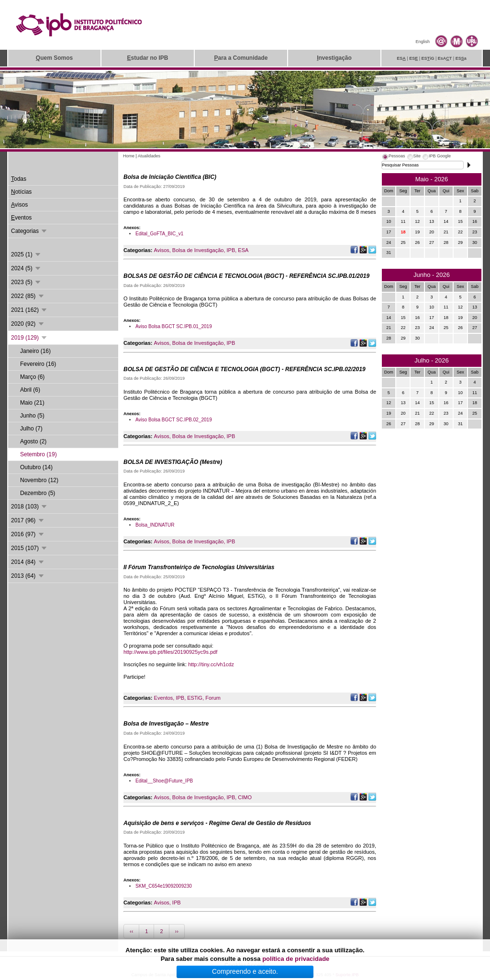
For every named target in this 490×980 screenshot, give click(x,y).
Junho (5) (32, 416)
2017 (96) (28, 520)
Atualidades (149, 156)
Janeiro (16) (35, 351)
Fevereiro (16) (38, 364)
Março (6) (32, 377)
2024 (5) (26, 268)
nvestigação (334, 58)
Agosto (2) (33, 441)
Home (129, 156)
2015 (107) (29, 548)
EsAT (445, 58)
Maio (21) (32, 403)
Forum (213, 698)
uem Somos (54, 58)
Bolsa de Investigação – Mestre (166, 724)
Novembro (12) (39, 480)
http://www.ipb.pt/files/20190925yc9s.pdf (170, 652)
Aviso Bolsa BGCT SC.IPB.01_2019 (174, 326)
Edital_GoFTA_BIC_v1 (159, 234)
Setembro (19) (39, 454)
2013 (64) (28, 576)
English (423, 42)
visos (19, 205)
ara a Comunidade (241, 58)
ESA (243, 250)
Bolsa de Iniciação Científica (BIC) (170, 177)
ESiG (428, 58)
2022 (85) (28, 296)
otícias (21, 192)
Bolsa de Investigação (198, 250)
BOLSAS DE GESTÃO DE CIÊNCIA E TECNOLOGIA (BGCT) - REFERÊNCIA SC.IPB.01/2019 (246, 276)
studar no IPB (147, 58)
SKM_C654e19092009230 (164, 886)
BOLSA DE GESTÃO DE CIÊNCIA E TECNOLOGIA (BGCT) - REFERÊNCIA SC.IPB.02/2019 (245, 369)
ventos (21, 218)
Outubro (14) (36, 467)
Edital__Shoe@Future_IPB (164, 781)
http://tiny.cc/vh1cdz (211, 664)
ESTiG (195, 698)
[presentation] (393, 157)
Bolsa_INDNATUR (155, 525)
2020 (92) (28, 324)
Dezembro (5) (38, 493)
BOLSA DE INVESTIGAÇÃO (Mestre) (173, 462)
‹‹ (131, 931)
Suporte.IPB (347, 975)
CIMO (245, 797)
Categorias (29, 231)
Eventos (164, 698)
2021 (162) (29, 310)
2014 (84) (28, 562)
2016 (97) (28, 534)
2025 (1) (26, 254)
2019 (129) (29, 338)
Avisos (162, 250)
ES (401, 58)
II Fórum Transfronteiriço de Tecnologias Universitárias (199, 567)
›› (177, 931)
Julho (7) (31, 429)
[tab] (393, 157)
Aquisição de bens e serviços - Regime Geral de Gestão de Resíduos (217, 823)
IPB (231, 250)
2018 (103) (29, 507)
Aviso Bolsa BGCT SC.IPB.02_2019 (174, 420)
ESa (461, 58)
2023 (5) (26, 282)
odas (19, 179)
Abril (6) (30, 390)
